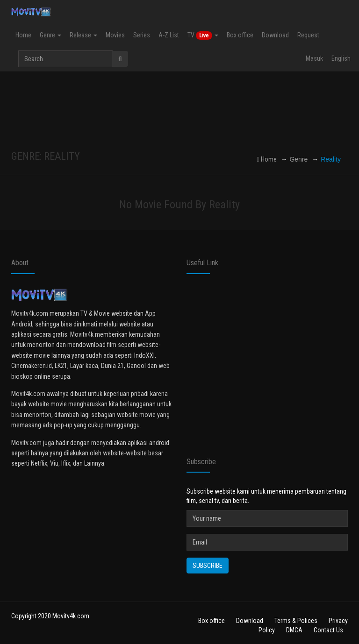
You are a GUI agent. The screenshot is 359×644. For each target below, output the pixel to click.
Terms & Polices (296, 621)
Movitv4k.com (71, 616)
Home (23, 35)
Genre (50, 35)
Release (83, 35)
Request (308, 35)
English (341, 58)
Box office (240, 35)
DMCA (294, 630)
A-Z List (169, 35)
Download (275, 35)
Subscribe (208, 566)
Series (142, 35)
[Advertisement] (181, 111)
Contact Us (328, 630)
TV (203, 35)
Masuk (314, 58)
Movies (115, 35)
